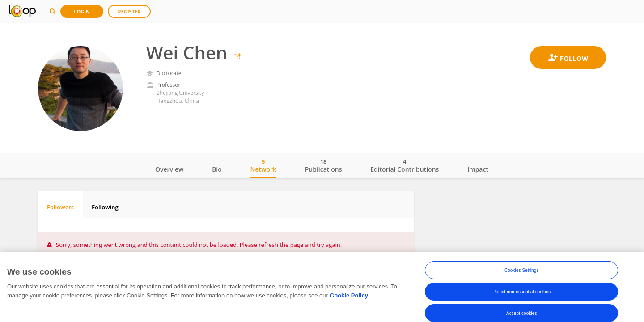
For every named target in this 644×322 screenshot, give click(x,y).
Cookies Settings (522, 271)
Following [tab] (105, 207)
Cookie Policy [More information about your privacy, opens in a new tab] (349, 296)
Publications (324, 165)
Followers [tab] (60, 207)
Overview (169, 169)
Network (263, 165)
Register (129, 11)
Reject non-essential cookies (521, 292)
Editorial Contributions (405, 165)
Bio (217, 169)
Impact (478, 169)
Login (82, 11)
